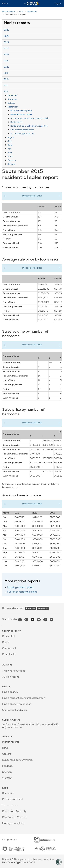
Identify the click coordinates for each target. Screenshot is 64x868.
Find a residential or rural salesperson (24, 698)
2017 (6, 86)
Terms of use (10, 805)
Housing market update (21, 111)
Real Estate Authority (14, 811)
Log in (58, 4)
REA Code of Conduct (14, 817)
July (9, 141)
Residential (8, 636)
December (12, 96)
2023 (6, 49)
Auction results (11, 677)
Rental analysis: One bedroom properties (29, 126)
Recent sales (9, 654)
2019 (6, 73)
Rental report (16, 122)
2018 (6, 80)
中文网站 (7, 778)
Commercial (9, 648)
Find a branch (10, 692)
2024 (6, 43)
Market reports (9, 12)
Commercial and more (15, 710)
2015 (21, 12)
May (9, 149)
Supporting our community (18, 760)
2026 (6, 30)
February (12, 161)
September (32, 12)
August (11, 138)
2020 (6, 67)
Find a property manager (16, 704)
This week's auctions (14, 671)
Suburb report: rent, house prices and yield (30, 119)
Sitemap (7, 772)
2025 (6, 36)
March (10, 157)
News (5, 748)
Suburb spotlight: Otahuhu (22, 134)
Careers (7, 754)
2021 (6, 61)
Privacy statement (13, 799)
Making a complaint (13, 824)
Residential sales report (21, 115)
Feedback (8, 766)
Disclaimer (8, 793)
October (11, 103)
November (12, 99)
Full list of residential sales (22, 130)
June (10, 145)
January (11, 164)
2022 (6, 55)
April (10, 153)
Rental (6, 642)
